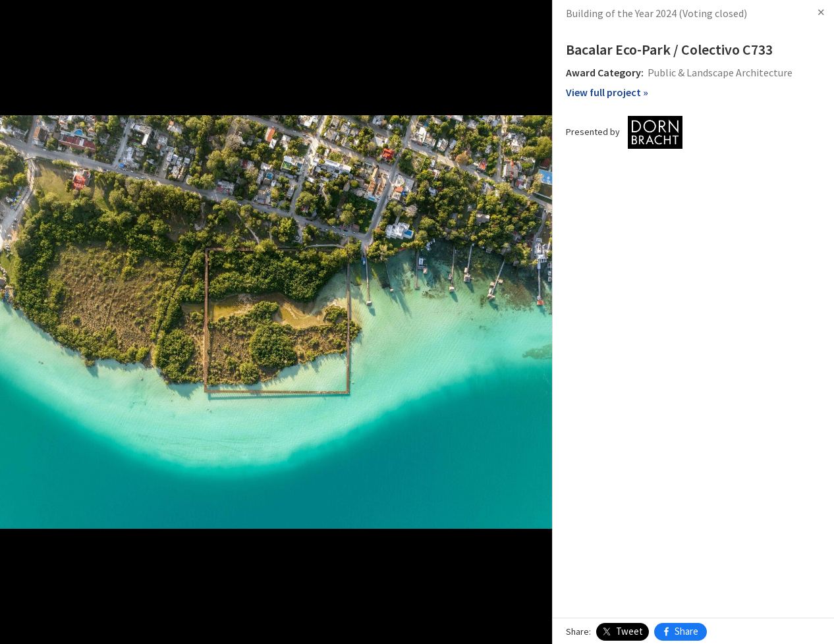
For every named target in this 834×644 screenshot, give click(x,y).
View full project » (607, 92)
